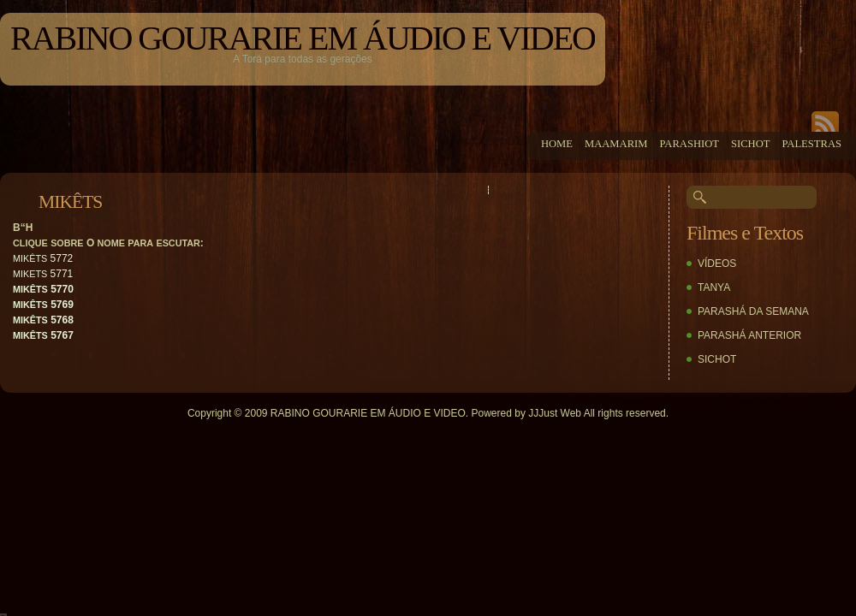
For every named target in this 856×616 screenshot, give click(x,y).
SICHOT (717, 359)
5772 (43, 258)
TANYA (714, 287)
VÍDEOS (717, 264)
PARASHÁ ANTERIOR (749, 335)
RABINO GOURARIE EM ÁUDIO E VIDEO (303, 38)
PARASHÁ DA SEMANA (753, 311)
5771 (43, 274)
